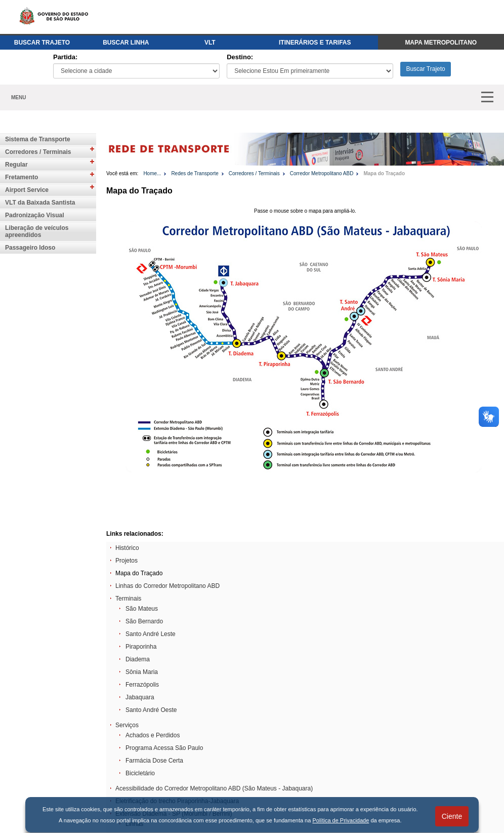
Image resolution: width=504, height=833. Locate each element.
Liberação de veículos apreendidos (37, 231)
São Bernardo (144, 621)
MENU (18, 97)
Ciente (452, 816)
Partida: (65, 57)
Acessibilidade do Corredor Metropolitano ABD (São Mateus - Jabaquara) (214, 788)
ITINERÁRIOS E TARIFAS (315, 43)
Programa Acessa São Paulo (164, 748)
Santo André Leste (151, 634)
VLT (210, 43)
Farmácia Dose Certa (154, 761)
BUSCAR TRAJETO (42, 43)
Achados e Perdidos (153, 735)
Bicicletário (140, 773)
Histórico (127, 548)
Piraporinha (141, 647)
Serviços (127, 725)
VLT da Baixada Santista (40, 203)
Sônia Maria (142, 672)
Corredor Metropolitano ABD (322, 173)
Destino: (240, 57)
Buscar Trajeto (425, 69)
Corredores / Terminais (38, 152)
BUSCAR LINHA (126, 43)
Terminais (128, 599)
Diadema (138, 659)
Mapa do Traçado (384, 173)
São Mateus (142, 609)
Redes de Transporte (195, 173)
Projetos (127, 561)
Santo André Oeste (151, 710)
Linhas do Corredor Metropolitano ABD (167, 586)
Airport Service (27, 190)
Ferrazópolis (142, 685)
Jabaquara (140, 697)
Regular (16, 165)
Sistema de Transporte (38, 139)
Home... (152, 173)
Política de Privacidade (341, 820)
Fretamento (22, 177)
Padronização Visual (35, 215)
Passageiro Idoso (30, 248)
